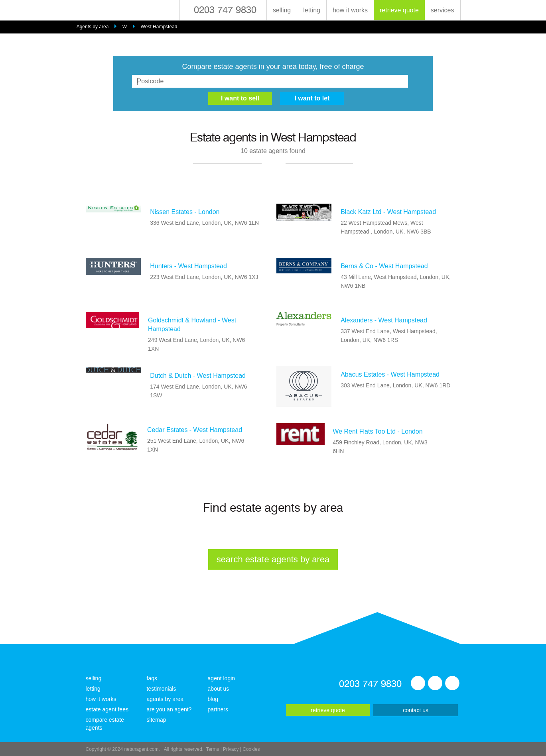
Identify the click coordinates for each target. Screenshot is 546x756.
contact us (416, 710)
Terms (213, 749)
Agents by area (93, 27)
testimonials (162, 689)
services (443, 10)
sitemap (157, 720)
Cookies (251, 749)
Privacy (231, 749)
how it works (350, 10)
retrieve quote (399, 10)
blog (213, 699)
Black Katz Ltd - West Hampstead (388, 212)
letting (312, 10)
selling (282, 10)
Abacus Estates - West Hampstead (390, 374)
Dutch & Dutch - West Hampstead (198, 376)
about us (219, 689)
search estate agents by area (273, 559)
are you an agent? (169, 709)
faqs (152, 678)
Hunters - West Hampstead (188, 266)
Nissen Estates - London (185, 212)
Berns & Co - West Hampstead (384, 266)
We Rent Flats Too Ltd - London (377, 431)
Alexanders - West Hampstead (384, 320)
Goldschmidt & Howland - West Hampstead (192, 325)
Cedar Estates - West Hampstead (195, 430)
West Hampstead (159, 27)
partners (218, 709)
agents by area (165, 699)
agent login (222, 678)
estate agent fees (107, 709)
